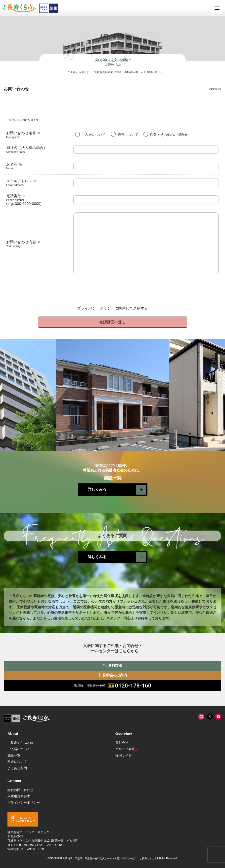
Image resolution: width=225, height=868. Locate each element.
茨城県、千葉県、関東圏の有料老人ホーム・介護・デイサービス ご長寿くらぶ (110, 858)
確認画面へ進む (112, 322)
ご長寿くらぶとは (20, 743)
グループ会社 (126, 749)
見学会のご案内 (112, 675)
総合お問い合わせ (20, 790)
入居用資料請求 (19, 796)
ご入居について (19, 749)
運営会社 (122, 743)
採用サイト (125, 755)
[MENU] (217, 8)
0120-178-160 (112, 686)
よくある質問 (17, 768)
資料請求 (112, 666)
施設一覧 (14, 755)
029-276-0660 (25, 845)
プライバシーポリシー (96, 308)
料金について (17, 762)
